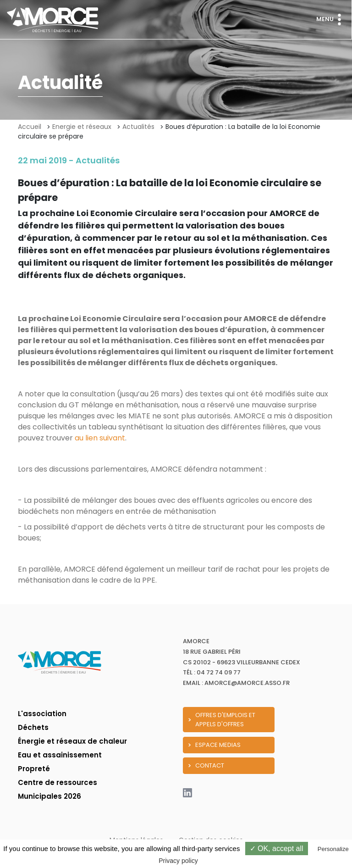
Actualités (138, 127)
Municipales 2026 (49, 796)
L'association (42, 714)
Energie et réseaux (82, 127)
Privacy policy (178, 861)
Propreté (34, 769)
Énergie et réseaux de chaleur (72, 741)
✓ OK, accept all (277, 849)
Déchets (33, 727)
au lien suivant (100, 438)
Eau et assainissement (60, 755)
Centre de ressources (58, 782)
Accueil (30, 127)
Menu (331, 19)
